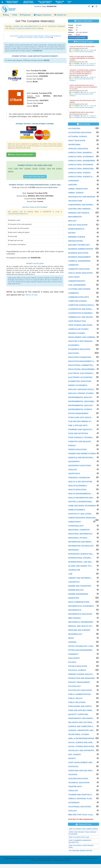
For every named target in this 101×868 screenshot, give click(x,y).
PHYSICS (72, 662)
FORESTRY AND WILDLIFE (80, 442)
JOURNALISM (74, 570)
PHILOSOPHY (74, 658)
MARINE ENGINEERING (78, 594)
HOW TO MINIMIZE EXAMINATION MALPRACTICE (80, 841)
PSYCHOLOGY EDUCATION (80, 690)
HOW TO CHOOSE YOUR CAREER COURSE (83, 829)
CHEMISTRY (73, 265)
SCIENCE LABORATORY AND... (81, 730)
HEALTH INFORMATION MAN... (81, 498)
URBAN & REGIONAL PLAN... (81, 799)
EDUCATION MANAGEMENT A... (82, 361)
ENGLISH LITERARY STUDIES (81, 393)
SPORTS (72, 758)
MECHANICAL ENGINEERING (81, 622)
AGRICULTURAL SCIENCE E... (81, 177)
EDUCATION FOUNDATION (80, 357)
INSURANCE (74, 550)
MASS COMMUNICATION (79, 602)
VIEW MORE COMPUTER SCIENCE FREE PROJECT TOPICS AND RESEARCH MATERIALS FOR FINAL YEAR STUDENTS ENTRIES (36, 37)
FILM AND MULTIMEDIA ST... (80, 421)
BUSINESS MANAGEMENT (79, 257)
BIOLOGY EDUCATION (78, 225)
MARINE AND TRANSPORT (80, 586)
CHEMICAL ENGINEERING (79, 261)
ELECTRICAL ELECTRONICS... (81, 373)
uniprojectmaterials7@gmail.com (18, 214)
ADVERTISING (74, 145)
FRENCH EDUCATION (77, 450)
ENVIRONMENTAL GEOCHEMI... (82, 401)
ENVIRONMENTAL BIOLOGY (80, 397)
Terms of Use (31, 295)
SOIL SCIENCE (75, 755)
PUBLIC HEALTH (75, 698)
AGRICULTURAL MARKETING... (82, 169)
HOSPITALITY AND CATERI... (80, 514)
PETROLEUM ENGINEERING (80, 650)
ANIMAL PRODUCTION (78, 189)
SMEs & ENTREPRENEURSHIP (81, 738)
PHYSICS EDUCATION (78, 666)
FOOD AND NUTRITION (78, 433)
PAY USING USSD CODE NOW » (35, 177)
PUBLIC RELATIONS (77, 702)
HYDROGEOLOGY (76, 526)
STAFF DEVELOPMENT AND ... (81, 763)
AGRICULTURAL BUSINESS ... (81, 153)
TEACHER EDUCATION (78, 779)
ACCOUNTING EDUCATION (80, 133)
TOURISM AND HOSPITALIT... (81, 795)
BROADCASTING (76, 241)
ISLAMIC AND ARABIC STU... (80, 566)
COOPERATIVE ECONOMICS (80, 313)
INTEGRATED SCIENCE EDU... (81, 554)
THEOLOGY (73, 791)
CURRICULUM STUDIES (78, 329)
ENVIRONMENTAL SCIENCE (80, 409)
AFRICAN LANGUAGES (78, 149)
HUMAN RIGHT (75, 522)
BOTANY (72, 233)
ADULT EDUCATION (77, 141)
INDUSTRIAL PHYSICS (78, 538)
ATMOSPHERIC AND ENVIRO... (81, 205)
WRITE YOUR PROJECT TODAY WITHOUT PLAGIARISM (83, 833)
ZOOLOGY (73, 811)
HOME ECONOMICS (77, 510)
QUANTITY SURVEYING (78, 714)
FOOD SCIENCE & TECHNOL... (81, 437)
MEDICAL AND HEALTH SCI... (81, 626)
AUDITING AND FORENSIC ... (80, 209)
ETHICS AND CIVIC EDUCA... (80, 417)
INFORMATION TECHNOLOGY (81, 546)
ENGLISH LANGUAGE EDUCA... (82, 389)
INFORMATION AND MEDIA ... (81, 542)
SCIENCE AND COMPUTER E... (81, 726)
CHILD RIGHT (74, 277)
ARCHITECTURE (75, 201)
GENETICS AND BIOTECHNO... (81, 458)
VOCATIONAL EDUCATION (79, 807)
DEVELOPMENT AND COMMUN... (82, 337)
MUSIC (71, 638)
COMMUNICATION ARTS (79, 297)
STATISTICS (73, 767)
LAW (70, 574)
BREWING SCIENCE (77, 237)
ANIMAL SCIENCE (76, 193)
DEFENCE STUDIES (77, 333)
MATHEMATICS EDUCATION (80, 614)
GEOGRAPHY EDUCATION (79, 466)
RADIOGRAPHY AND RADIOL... (81, 718)
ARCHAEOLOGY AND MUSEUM (82, 197)
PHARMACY (73, 654)
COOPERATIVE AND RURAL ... (81, 309)
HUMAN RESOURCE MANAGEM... (83, 518)
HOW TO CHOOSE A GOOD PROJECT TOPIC (81, 846)
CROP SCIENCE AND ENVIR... (81, 325)
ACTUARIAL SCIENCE (78, 137)
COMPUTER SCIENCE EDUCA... (82, 305)
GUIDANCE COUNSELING (79, 478)
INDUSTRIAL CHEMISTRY (79, 530)
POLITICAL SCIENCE (77, 670)
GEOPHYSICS (74, 474)
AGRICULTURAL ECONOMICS (81, 157)
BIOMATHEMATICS (76, 229)
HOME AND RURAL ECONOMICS (82, 506)
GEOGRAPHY (74, 462)
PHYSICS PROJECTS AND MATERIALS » (84, 52)
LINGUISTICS (74, 582)
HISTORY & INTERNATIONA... (81, 502)
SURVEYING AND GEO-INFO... (81, 771)
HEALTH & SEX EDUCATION (80, 482)
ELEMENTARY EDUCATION (80, 381)
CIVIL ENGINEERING (77, 285)
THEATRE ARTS (75, 787)
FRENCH (72, 446)
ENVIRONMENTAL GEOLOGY (81, 405)
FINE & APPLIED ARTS (78, 425)
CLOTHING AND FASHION (79, 289)
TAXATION (73, 775)
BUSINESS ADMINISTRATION (81, 249)
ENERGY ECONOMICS (78, 385)
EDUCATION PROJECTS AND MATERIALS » (85, 65)
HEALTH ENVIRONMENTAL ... (81, 494)
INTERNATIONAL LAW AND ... (81, 562)
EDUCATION (73, 353)
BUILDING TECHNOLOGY (79, 245)
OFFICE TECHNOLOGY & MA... (81, 646)
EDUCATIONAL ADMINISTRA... (81, 365)
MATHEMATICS (75, 610)
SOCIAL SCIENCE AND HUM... (81, 743)
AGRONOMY (74, 181)
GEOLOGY (73, 470)
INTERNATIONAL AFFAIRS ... (80, 558)
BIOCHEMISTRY (75, 217)
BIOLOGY (72, 221)
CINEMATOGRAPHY (77, 281)
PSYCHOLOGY (75, 686)
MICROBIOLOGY (75, 634)
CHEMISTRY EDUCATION (79, 269)
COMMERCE (74, 293)
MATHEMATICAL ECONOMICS (81, 606)
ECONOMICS (74, 345)
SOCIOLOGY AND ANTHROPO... (82, 750)
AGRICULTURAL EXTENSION (81, 165)
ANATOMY (73, 185)
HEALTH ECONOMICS (78, 486)
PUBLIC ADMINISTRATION (79, 694)
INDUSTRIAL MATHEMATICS (80, 534)
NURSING (72, 642)
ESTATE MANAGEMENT (78, 413)
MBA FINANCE (74, 618)
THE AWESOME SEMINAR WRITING (81, 851)
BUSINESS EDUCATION (78, 253)
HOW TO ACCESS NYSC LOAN (79, 837)
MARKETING (74, 598)
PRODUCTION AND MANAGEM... (82, 678)
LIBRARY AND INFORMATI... (80, 578)
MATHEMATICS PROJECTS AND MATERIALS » (86, 118)
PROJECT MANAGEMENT (79, 682)
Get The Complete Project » (78, 38)
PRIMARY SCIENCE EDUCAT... (81, 674)
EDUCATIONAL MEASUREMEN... (82, 369)
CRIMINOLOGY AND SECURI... (81, 317)
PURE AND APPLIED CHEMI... (81, 710)
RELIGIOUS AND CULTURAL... (81, 722)
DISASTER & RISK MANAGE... (81, 341)
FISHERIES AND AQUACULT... (81, 430)
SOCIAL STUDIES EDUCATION (81, 746)
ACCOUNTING (74, 129)
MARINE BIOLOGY (76, 590)
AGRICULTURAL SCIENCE (79, 173)
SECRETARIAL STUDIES (79, 734)
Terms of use (66, 860)
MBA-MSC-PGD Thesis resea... (81, 815)
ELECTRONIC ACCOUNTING (80, 377)
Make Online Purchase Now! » (21, 155)
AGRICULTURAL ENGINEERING (82, 161)
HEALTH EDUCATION (77, 490)
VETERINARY (74, 803)
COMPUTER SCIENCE (78, 301)
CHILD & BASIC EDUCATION (80, 273)
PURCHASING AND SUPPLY (80, 706)
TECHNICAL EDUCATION (79, 783)
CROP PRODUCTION (77, 321)
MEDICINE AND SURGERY (79, 630)
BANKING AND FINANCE (79, 213)
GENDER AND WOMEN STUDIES (82, 454)
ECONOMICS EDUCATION (79, 349)
